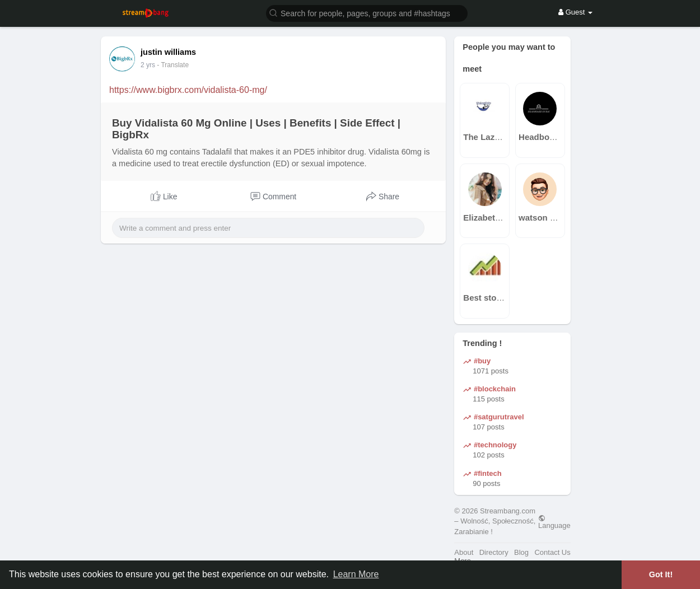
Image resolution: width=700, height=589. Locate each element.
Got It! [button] (661, 574)
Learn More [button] (356, 574)
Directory (494, 552)
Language (554, 522)
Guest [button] (575, 12)
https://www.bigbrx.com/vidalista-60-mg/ (188, 90)
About (464, 552)
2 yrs (148, 65)
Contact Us (552, 552)
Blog (521, 552)
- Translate (173, 65)
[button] (367, 13)
